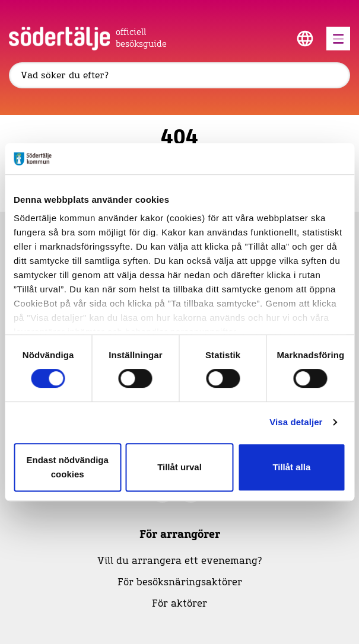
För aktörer (179, 604)
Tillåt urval (179, 467)
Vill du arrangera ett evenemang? (180, 561)
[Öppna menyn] (338, 39)
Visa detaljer (296, 422)
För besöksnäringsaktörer (180, 582)
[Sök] (179, 75)
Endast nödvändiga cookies (68, 467)
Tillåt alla (291, 467)
